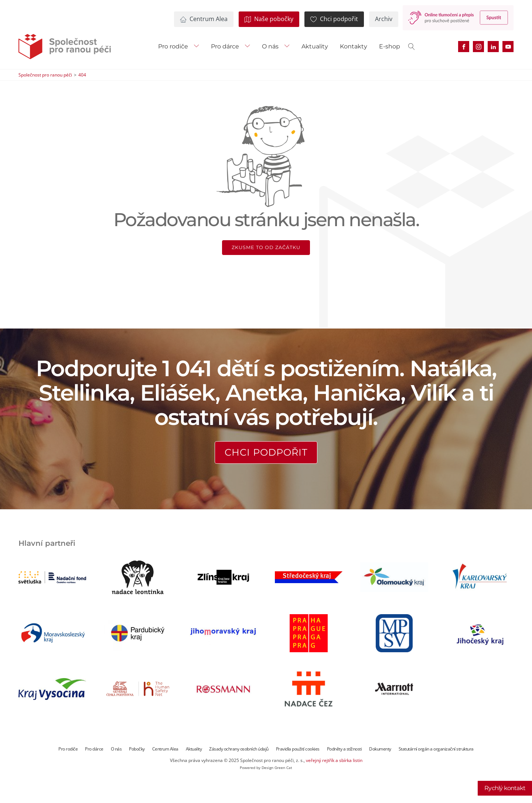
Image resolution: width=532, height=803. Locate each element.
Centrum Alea (165, 749)
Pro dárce (225, 46)
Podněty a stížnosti (345, 749)
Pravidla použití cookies (298, 749)
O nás (270, 46)
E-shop (390, 46)
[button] (203, 19)
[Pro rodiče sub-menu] (198, 47)
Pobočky (137, 749)
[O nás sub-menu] (289, 47)
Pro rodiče (173, 46)
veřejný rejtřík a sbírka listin (334, 760)
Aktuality (315, 46)
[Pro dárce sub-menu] (249, 47)
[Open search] (412, 47)
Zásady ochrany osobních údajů (239, 749)
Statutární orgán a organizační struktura (436, 749)
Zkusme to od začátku (266, 247)
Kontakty (354, 46)
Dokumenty (380, 749)
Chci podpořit (266, 452)
